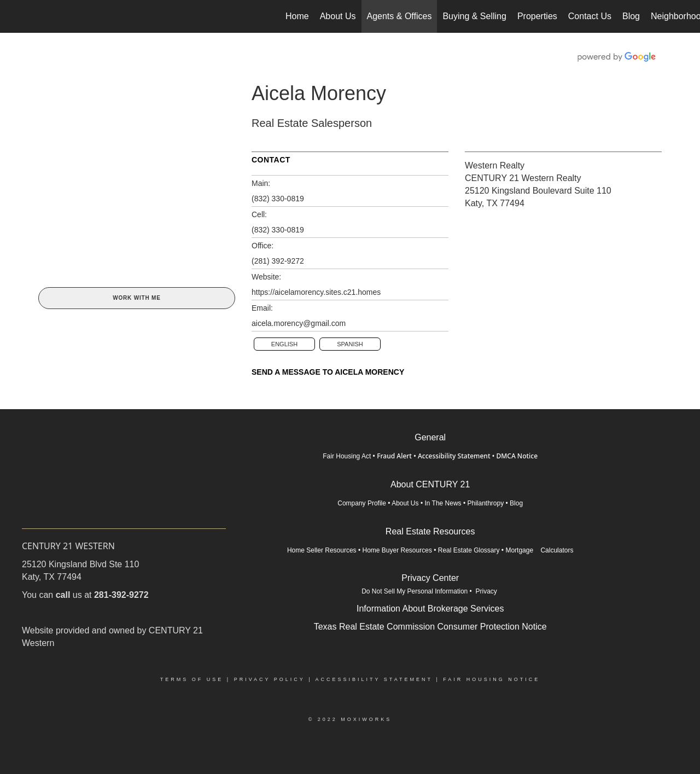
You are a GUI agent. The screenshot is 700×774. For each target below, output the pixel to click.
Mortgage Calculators (539, 550)
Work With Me (136, 298)
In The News (443, 503)
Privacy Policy (270, 679)
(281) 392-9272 (278, 261)
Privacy (487, 591)
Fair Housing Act (347, 456)
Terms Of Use (192, 679)
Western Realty (495, 165)
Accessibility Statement (454, 456)
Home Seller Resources (322, 550)
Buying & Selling (474, 16)
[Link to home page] (14, 16)
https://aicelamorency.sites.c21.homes (316, 292)
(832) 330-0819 (278, 199)
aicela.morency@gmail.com (299, 323)
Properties (537, 16)
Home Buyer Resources (397, 550)
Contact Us (590, 16)
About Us (338, 16)
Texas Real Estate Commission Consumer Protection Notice (430, 627)
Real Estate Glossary (469, 550)
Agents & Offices (399, 16)
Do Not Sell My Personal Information (415, 591)
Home (297, 16)
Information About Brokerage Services (430, 609)
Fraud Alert (394, 456)
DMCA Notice (517, 456)
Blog (631, 16)
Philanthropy (485, 503)
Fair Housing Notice (491, 679)
